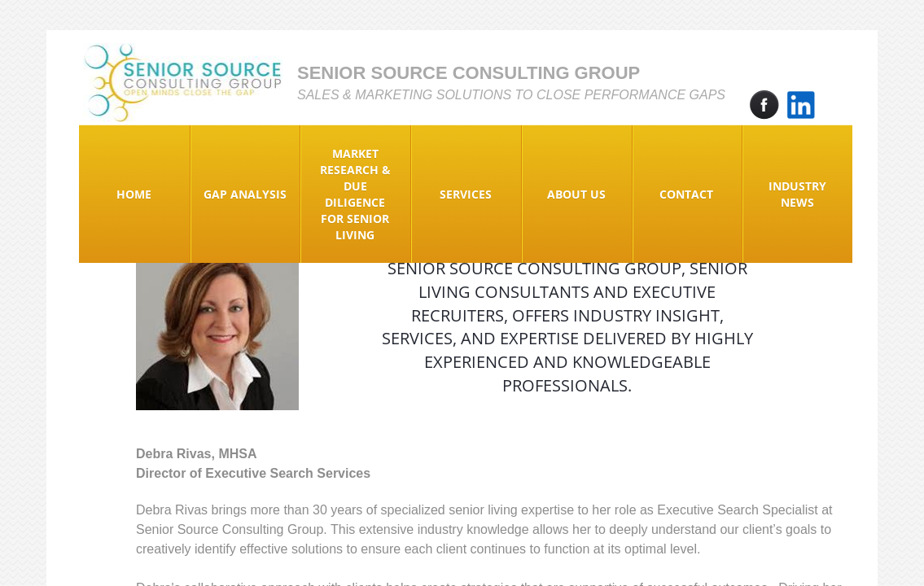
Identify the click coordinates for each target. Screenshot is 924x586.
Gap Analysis (245, 194)
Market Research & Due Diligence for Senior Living (355, 194)
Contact (686, 194)
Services (466, 194)
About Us (576, 194)
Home (134, 194)
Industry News (797, 194)
